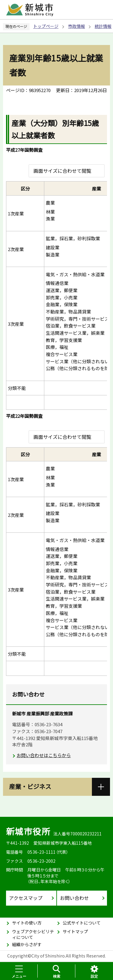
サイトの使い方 (27, 923)
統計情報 (103, 26)
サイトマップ (75, 931)
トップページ (46, 26)
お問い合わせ (74, 898)
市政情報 (77, 26)
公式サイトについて (82, 923)
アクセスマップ (26, 898)
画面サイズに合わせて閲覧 (62, 171)
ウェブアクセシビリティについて (33, 934)
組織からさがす (27, 944)
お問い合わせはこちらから (44, 755)
